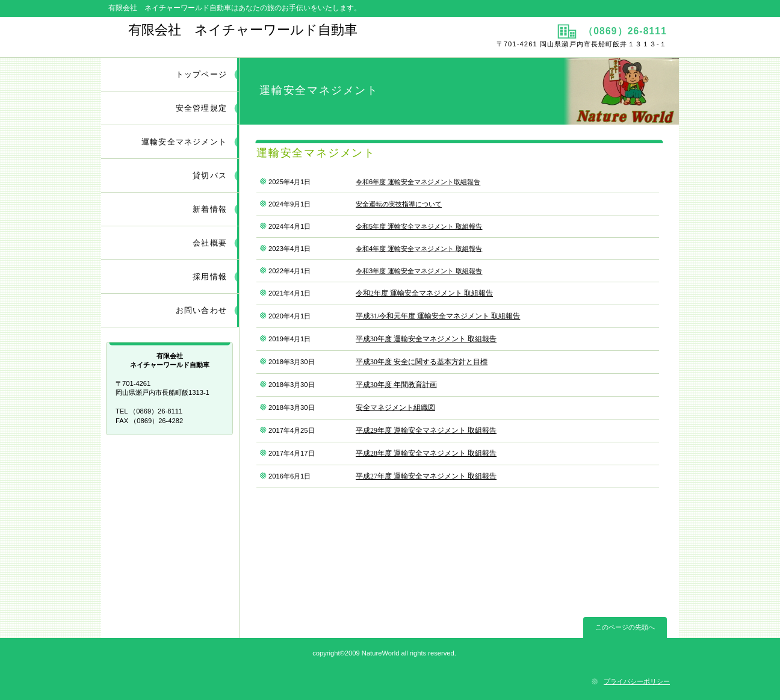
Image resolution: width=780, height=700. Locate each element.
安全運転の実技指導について (399, 204)
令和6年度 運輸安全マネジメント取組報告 (418, 182)
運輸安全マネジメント (184, 142)
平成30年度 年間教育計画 (396, 385)
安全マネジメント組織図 (395, 407)
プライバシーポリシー (637, 681)
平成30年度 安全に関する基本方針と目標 (422, 362)
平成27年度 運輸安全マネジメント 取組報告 (426, 476)
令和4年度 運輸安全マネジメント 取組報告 (419, 249)
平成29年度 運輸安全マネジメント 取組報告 (426, 430)
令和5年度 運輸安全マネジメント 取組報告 (419, 226)
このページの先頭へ (625, 627)
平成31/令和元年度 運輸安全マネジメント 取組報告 (438, 316)
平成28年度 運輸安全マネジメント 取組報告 (426, 453)
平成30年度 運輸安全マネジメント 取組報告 (426, 339)
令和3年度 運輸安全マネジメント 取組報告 (419, 271)
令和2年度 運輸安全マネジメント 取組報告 (424, 293)
